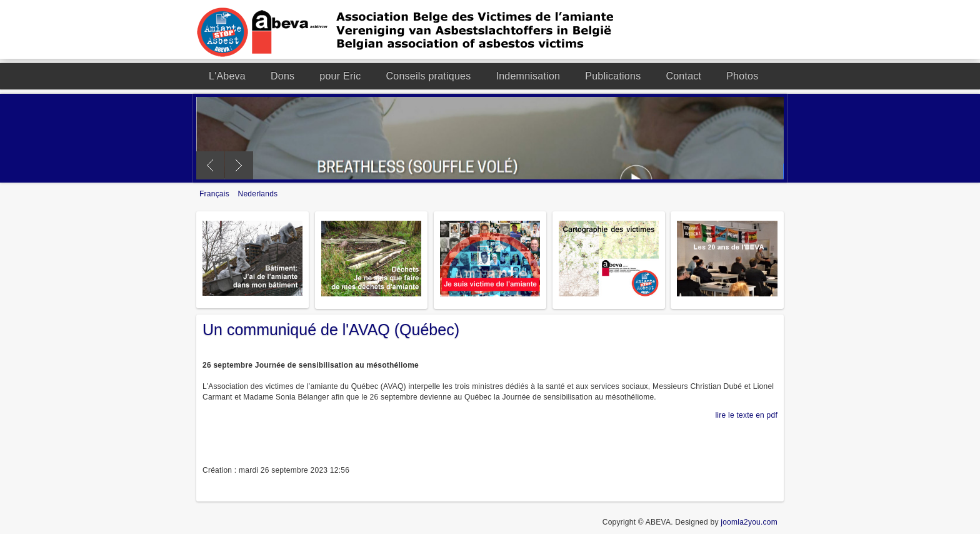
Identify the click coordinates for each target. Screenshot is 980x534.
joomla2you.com (749, 522)
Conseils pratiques (429, 76)
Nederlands (258, 194)
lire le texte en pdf (746, 415)
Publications (613, 76)
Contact (683, 76)
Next (239, 165)
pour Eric (340, 76)
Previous (210, 165)
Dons (282, 76)
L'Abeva (227, 76)
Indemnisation (528, 76)
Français (216, 194)
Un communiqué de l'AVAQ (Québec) (331, 330)
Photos (742, 76)
